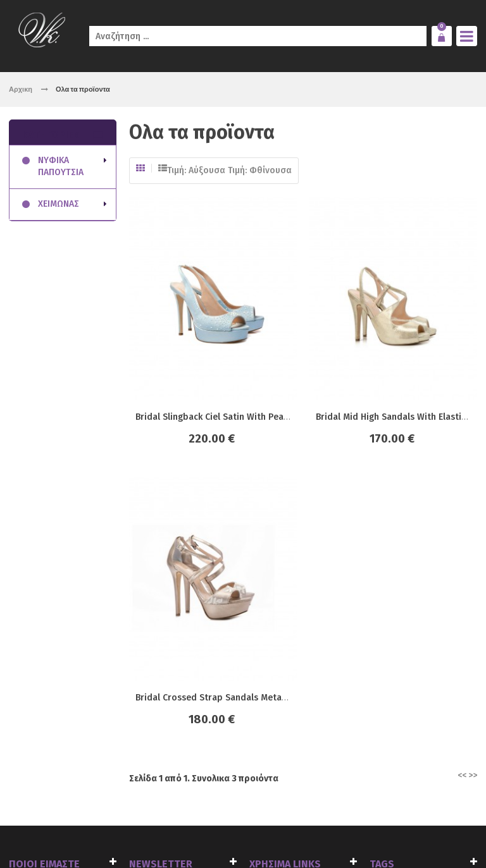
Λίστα (163, 168)
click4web (153, 832)
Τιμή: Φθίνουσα (260, 170)
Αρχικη (21, 89)
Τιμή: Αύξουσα (196, 170)
